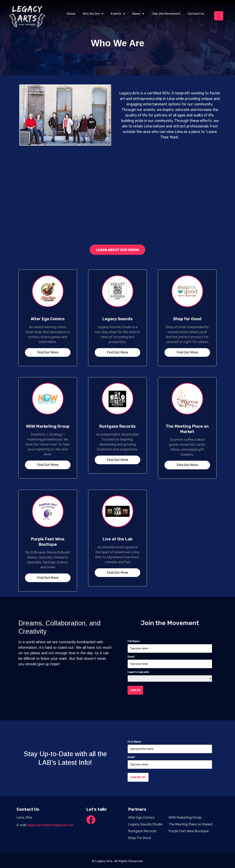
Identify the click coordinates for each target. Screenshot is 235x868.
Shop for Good (187, 319)
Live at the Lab (117, 539)
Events (118, 14)
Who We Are (93, 14)
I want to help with (138, 672)
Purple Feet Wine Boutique (48, 542)
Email (132, 657)
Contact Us (196, 14)
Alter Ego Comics (48, 319)
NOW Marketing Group (48, 426)
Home (71, 14)
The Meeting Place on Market (187, 429)
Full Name (134, 641)
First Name (135, 742)
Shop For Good (140, 838)
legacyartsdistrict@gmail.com (51, 825)
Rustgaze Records (117, 426)
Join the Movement (166, 14)
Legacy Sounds (117, 319)
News (138, 14)
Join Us (135, 690)
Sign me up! (138, 777)
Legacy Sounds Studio (145, 824)
